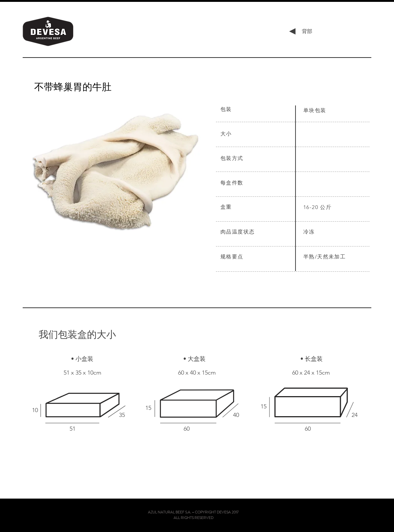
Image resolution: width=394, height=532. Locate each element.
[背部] (307, 32)
